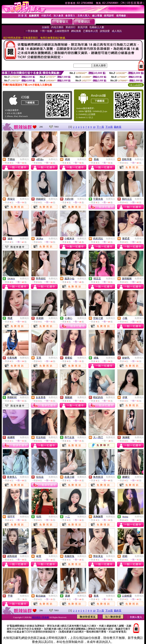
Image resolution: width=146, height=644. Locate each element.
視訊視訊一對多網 (41, 617)
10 (94, 127)
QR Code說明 (136, 85)
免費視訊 (24, 159)
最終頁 (118, 127)
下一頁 (100, 127)
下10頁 (109, 127)
